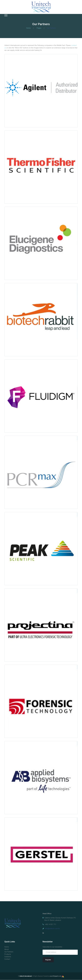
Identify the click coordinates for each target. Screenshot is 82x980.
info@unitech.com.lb (52, 929)
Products (8, 954)
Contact (7, 959)
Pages (39, 28)
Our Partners (9, 952)
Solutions (8, 957)
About (7, 949)
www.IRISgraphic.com (56, 976)
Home (28, 28)
